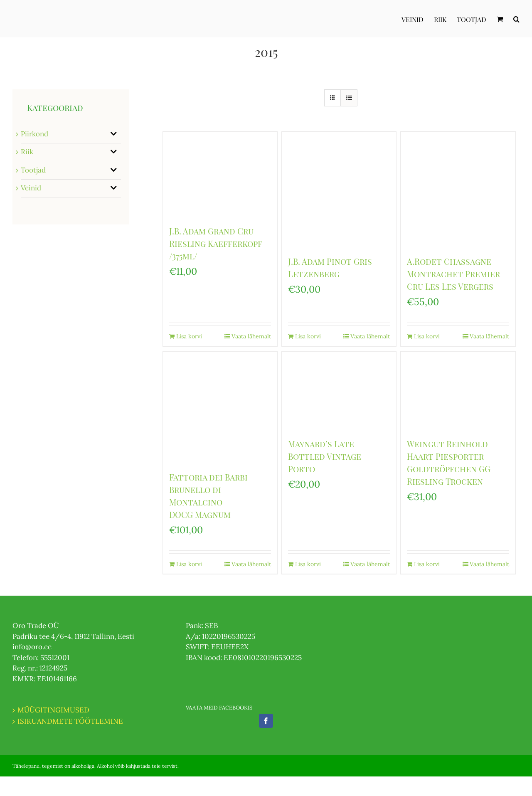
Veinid (31, 188)
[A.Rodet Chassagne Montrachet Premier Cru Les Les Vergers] (458, 189)
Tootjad (33, 170)
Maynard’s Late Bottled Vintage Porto (325, 456)
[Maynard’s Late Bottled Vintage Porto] (339, 391)
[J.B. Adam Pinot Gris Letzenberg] (339, 189)
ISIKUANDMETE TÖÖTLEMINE (70, 721)
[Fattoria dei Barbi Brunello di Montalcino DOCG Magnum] (220, 407)
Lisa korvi (189, 336)
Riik (27, 152)
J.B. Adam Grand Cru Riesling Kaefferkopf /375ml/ (216, 243)
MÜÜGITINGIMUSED (53, 710)
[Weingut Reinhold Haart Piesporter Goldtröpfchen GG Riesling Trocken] (458, 391)
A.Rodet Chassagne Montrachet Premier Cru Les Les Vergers (453, 274)
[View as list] (349, 98)
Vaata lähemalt (251, 336)
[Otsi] (516, 19)
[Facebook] (266, 721)
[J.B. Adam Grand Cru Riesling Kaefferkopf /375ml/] (220, 174)
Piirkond (34, 134)
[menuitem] (418, 19)
